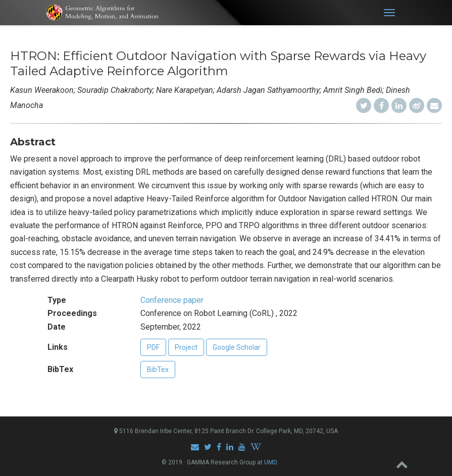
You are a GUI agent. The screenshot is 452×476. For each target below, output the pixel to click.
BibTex (158, 369)
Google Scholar (237, 347)
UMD (270, 462)
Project (186, 347)
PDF (153, 347)
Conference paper (172, 300)
